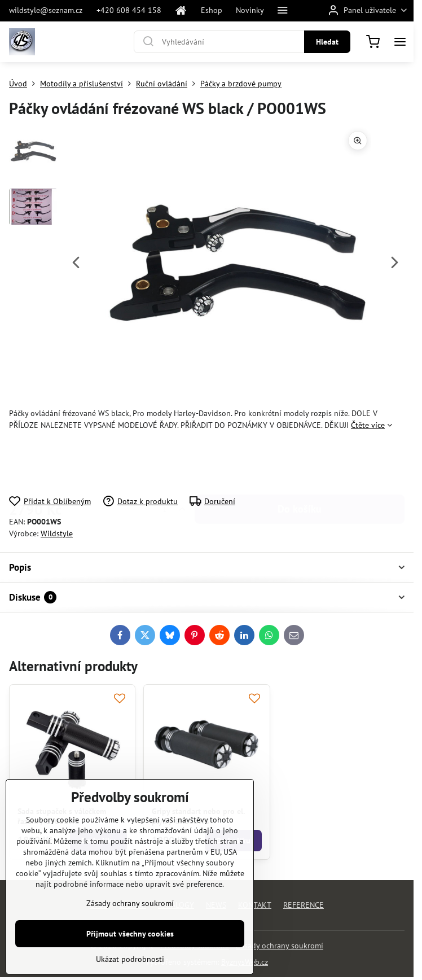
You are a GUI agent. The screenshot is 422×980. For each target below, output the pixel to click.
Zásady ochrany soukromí (280, 946)
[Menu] (400, 42)
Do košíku (300, 463)
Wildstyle (57, 533)
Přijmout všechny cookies (130, 952)
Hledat (327, 42)
